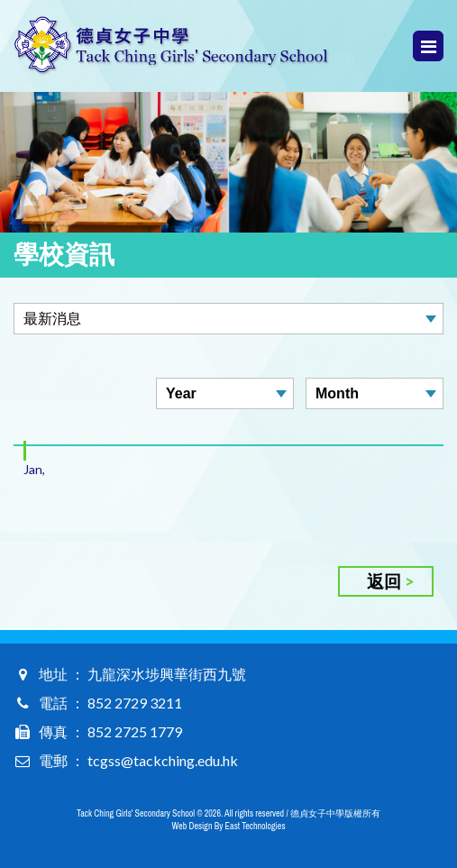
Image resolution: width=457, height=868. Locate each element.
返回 (384, 581)
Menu (429, 46)
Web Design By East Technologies (229, 826)
